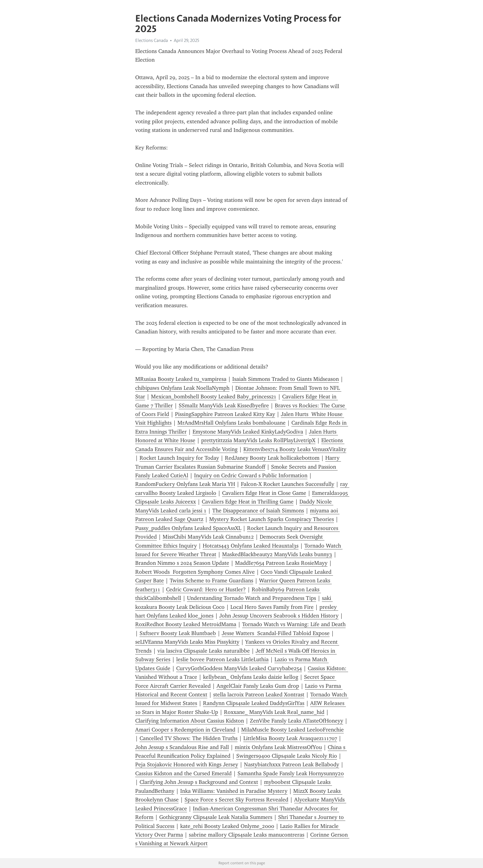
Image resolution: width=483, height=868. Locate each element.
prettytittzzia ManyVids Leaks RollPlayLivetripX (258, 440)
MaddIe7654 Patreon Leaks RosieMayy (281, 563)
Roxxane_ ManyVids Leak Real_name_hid (274, 712)
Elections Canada (152, 40)
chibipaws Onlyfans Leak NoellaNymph (182, 388)
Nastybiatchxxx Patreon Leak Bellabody (292, 764)
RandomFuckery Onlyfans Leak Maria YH (185, 484)
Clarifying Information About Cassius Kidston (190, 721)
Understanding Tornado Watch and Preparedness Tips (252, 598)
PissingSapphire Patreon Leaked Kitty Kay (225, 414)
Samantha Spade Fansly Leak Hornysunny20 (291, 773)
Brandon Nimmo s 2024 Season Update (182, 563)
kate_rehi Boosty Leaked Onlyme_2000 (227, 826)
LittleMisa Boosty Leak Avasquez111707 (290, 738)
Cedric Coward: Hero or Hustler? (206, 589)
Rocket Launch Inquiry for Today (179, 458)
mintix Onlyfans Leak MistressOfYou (278, 747)
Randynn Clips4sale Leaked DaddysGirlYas (254, 703)
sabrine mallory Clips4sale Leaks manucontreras (247, 835)
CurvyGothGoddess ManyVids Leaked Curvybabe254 (239, 668)
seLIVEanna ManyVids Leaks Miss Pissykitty (187, 642)
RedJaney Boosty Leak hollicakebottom (272, 458)
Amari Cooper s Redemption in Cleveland (185, 730)
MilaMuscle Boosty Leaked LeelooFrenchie (292, 730)
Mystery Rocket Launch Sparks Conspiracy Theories (272, 519)
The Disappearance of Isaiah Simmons (258, 511)
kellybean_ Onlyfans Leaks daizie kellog (251, 677)
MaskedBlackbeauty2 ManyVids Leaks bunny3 (277, 554)
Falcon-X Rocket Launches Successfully (288, 484)
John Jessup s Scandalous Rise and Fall (182, 747)
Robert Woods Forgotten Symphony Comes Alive (195, 572)
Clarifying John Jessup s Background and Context (199, 782)
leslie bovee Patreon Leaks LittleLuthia (222, 659)
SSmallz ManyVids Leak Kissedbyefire (224, 405)
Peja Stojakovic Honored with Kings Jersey (187, 764)
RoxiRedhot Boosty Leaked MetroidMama (186, 624)
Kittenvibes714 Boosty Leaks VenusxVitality (295, 449)
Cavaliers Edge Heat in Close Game (264, 493)
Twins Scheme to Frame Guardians (211, 581)
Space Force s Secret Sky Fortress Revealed (236, 800)
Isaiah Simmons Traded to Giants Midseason (286, 379)
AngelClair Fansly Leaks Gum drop (258, 686)
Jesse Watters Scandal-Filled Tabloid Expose (276, 633)
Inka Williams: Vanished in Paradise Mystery (234, 791)
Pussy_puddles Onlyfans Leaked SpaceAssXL (188, 528)
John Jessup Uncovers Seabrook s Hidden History (279, 616)
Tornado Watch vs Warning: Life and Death (294, 624)
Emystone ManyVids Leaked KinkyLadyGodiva (248, 432)
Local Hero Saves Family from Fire (272, 607)
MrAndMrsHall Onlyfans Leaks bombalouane (231, 423)
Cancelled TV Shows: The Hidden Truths (189, 738)
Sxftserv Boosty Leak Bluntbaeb (178, 633)
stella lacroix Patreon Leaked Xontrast (259, 695)
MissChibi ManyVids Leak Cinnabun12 (208, 537)
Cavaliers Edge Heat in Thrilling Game (248, 502)
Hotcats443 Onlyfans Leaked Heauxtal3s (251, 546)
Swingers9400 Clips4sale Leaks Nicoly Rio (287, 756)
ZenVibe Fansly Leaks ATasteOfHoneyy (296, 721)
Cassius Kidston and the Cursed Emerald (183, 773)
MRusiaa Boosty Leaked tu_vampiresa (181, 379)
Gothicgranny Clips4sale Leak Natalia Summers (216, 817)
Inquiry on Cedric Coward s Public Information (251, 475)
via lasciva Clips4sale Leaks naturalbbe (204, 651)
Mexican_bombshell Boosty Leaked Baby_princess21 (214, 397)
